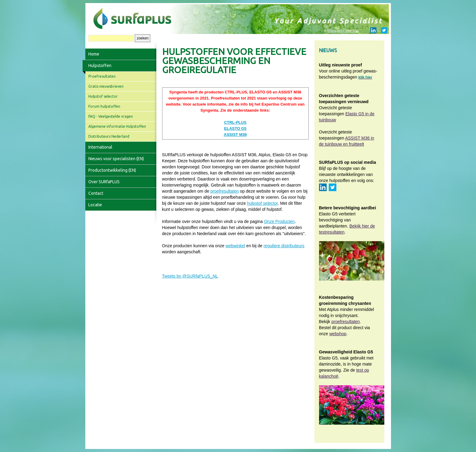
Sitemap (352, 30)
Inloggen (335, 30)
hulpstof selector (262, 203)
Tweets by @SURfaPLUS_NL (190, 276)
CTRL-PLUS (235, 122)
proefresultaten (224, 191)
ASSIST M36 (235, 135)
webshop (338, 334)
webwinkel (235, 246)
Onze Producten (279, 221)
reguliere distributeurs (284, 246)
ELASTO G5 (235, 128)
